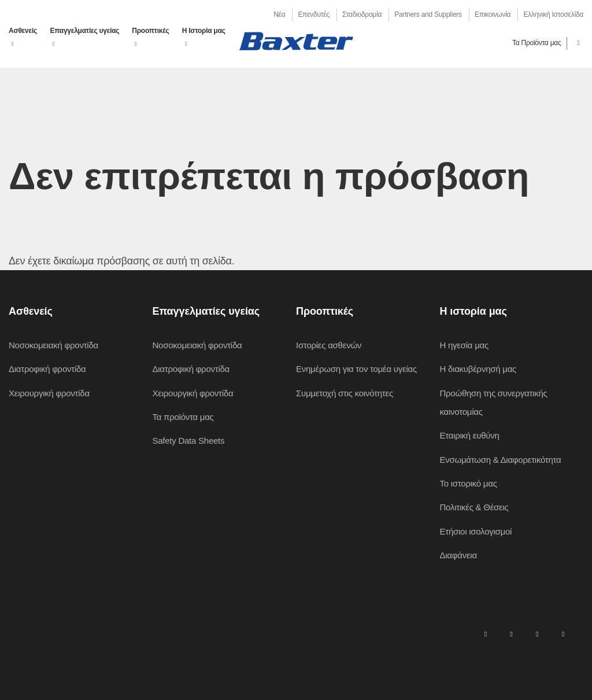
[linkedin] (486, 633)
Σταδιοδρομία (362, 14)
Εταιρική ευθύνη (470, 435)
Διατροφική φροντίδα (47, 369)
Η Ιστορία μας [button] (204, 31)
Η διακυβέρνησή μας (478, 369)
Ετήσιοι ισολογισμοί (476, 531)
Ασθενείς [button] (23, 31)
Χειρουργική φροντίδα (49, 393)
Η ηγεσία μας (465, 345)
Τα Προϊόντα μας (537, 43)
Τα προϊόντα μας (183, 417)
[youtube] (563, 633)
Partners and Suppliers (428, 14)
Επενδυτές (314, 14)
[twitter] (537, 633)
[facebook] (511, 633)
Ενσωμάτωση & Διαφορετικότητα (501, 460)
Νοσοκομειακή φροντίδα (53, 345)
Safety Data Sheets (189, 441)
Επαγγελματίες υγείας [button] (84, 31)
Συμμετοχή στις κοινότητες (345, 393)
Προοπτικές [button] (150, 31)
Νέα (279, 14)
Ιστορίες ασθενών (329, 345)
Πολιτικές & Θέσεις (474, 507)
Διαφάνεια (458, 555)
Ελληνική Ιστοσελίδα (553, 14)
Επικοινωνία (493, 14)
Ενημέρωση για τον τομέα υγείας (356, 369)
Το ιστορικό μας (469, 483)
